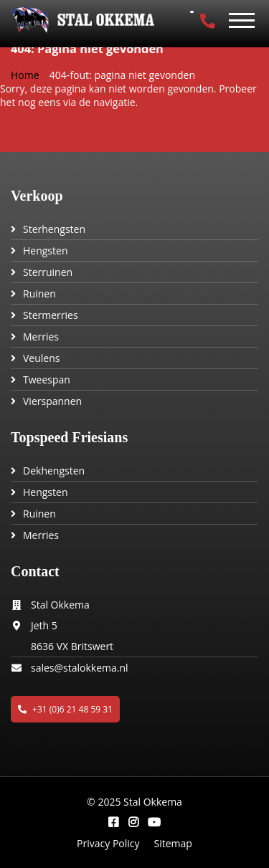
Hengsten (45, 251)
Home (25, 75)
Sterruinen (48, 272)
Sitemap (173, 843)
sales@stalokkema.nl (80, 668)
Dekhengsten (54, 471)
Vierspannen (52, 401)
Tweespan (47, 380)
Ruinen (39, 294)
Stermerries (51, 315)
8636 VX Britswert (72, 646)
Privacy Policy (108, 843)
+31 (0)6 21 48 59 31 (65, 709)
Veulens (41, 358)
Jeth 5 (44, 625)
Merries (41, 337)
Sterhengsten (54, 229)
